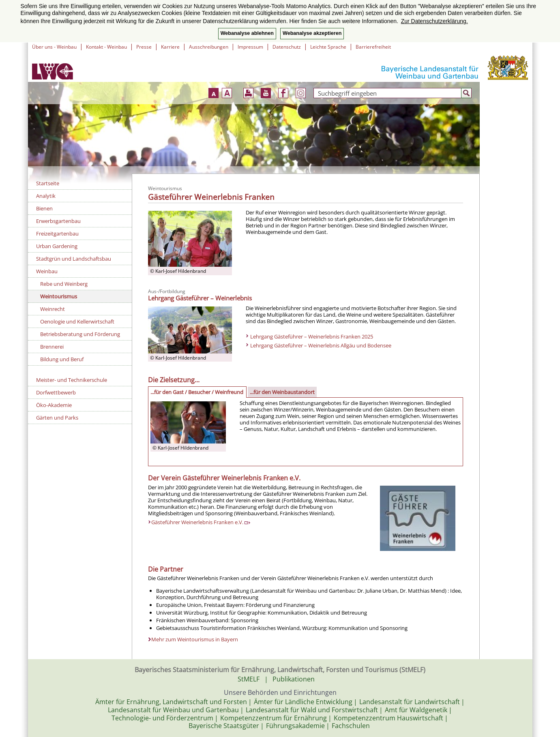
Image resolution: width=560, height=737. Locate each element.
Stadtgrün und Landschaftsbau (74, 259)
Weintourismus (59, 296)
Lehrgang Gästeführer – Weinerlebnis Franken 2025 (312, 336)
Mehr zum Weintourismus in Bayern (195, 639)
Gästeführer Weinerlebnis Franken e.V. (201, 522)
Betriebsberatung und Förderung (80, 334)
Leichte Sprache (328, 47)
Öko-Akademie (54, 405)
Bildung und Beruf (62, 359)
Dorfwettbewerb (56, 392)
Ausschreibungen (209, 47)
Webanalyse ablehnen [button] (247, 33)
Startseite (48, 183)
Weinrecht (53, 309)
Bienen (44, 208)
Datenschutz (287, 47)
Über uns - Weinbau (54, 47)
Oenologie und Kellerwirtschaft (77, 321)
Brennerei (52, 347)
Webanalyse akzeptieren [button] (312, 33)
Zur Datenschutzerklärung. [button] (434, 21)
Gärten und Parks (57, 418)
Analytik (46, 196)
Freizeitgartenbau (57, 234)
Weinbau (47, 271)
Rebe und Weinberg (64, 284)
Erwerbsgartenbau (58, 221)
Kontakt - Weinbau (106, 47)
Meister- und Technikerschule (72, 380)
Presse (144, 47)
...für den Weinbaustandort (282, 392)
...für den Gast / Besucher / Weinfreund (197, 392)
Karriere (170, 47)
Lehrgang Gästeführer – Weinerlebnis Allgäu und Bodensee (321, 345)
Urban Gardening (57, 246)
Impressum (250, 47)
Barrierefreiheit (373, 47)
